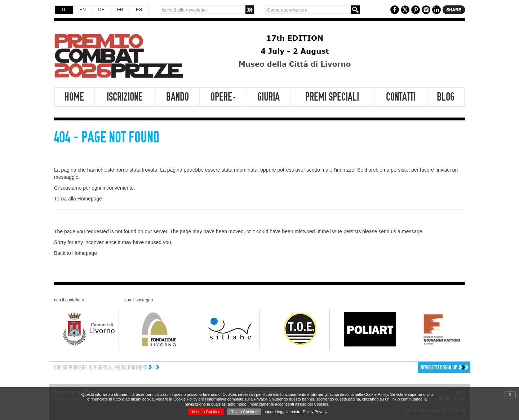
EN (83, 10)
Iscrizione (125, 97)
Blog (446, 97)
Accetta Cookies (206, 412)
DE (101, 10)
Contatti (401, 97)
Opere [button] (223, 97)
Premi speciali (332, 97)
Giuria (269, 97)
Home (74, 97)
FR (120, 10)
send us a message (400, 231)
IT (64, 10)
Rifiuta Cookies (244, 412)
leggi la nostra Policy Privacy (302, 412)
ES (139, 10)
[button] (421, 367)
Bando (178, 97)
